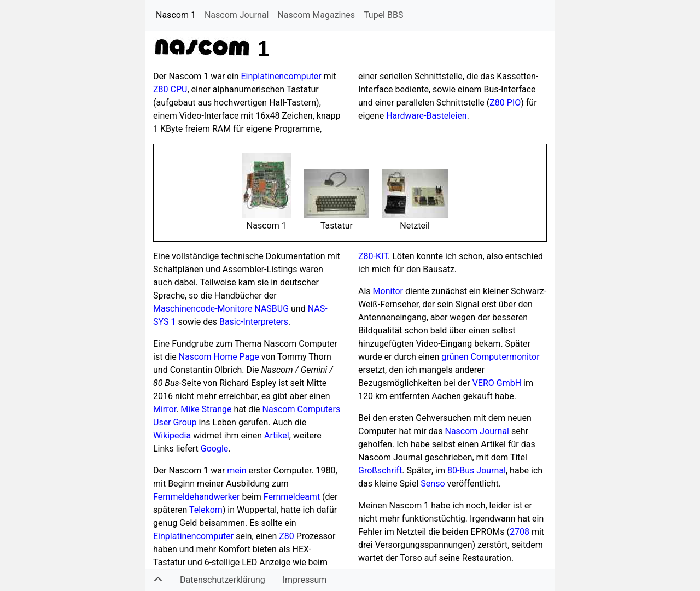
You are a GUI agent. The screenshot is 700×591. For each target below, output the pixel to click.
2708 (520, 532)
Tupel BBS (383, 15)
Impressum (305, 580)
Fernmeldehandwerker (197, 497)
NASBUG (272, 309)
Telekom (206, 510)
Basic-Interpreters (254, 322)
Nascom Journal (237, 15)
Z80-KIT (373, 256)
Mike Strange (206, 409)
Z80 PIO (505, 103)
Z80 (287, 536)
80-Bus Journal (477, 470)
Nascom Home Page (219, 357)
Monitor (388, 291)
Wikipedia (172, 435)
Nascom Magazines (316, 15)
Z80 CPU (170, 89)
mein (237, 470)
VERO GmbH (497, 383)
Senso (433, 484)
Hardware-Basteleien (427, 116)
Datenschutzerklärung (223, 580)
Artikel (277, 435)
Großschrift (380, 470)
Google (215, 449)
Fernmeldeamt (292, 497)
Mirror (165, 409)
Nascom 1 (176, 15)
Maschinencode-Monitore (203, 309)
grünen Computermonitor (490, 357)
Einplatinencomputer (281, 76)
